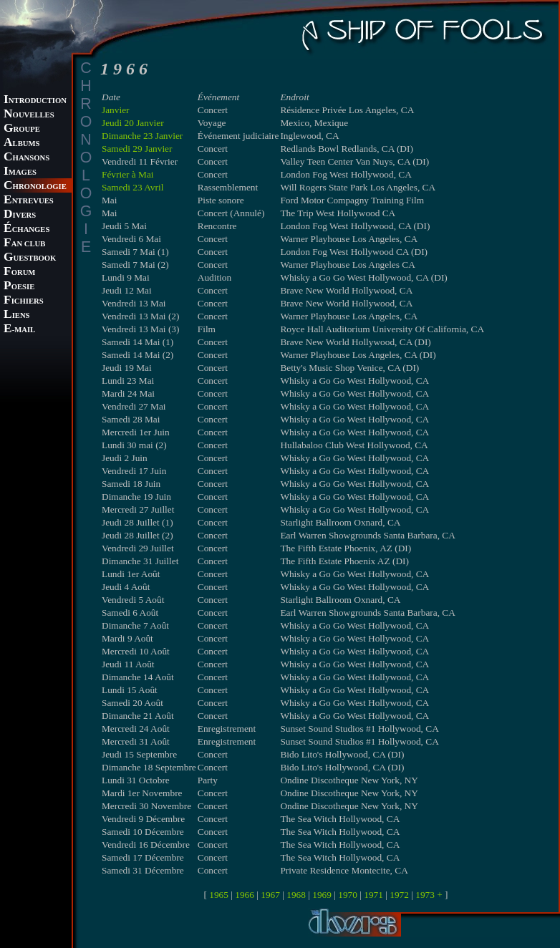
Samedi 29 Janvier (137, 149)
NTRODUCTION (35, 101)
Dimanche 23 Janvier (142, 136)
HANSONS (26, 158)
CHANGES (26, 229)
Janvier (116, 110)
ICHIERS (24, 301)
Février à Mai (128, 174)
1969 (322, 895)
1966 (245, 895)
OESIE (19, 287)
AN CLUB (24, 244)
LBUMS (21, 144)
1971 (373, 895)
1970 (348, 895)
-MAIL (19, 330)
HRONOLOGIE (35, 187)
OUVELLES (29, 115)
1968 (296, 895)
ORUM (19, 272)
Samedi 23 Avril (132, 187)
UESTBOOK (30, 258)
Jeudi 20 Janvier (133, 123)
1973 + (429, 895)
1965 (219, 895)
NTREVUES (29, 201)
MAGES (20, 172)
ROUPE (22, 129)
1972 (399, 895)
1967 (270, 895)
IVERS (20, 215)
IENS (16, 315)
